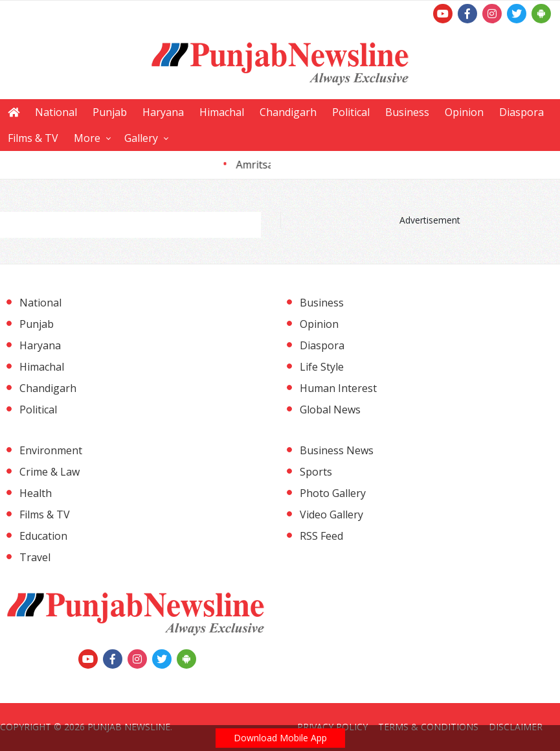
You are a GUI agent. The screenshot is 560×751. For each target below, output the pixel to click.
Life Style (322, 367)
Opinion (464, 112)
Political (351, 112)
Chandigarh (288, 112)
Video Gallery (331, 514)
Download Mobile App (280, 738)
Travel (35, 557)
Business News (337, 450)
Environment (51, 450)
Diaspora (521, 112)
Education (43, 536)
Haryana (163, 112)
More (87, 138)
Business (407, 112)
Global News (330, 410)
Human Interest (338, 388)
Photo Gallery (333, 493)
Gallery (141, 138)
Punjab (110, 112)
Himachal (222, 112)
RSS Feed (321, 536)
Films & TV (33, 138)
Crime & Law (50, 472)
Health (36, 493)
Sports (316, 472)
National (56, 112)
